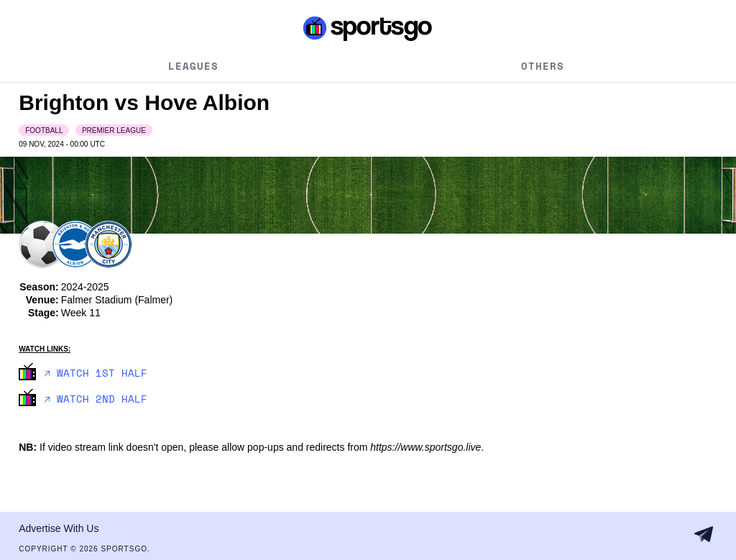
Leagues (193, 66)
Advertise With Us (59, 528)
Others (543, 66)
